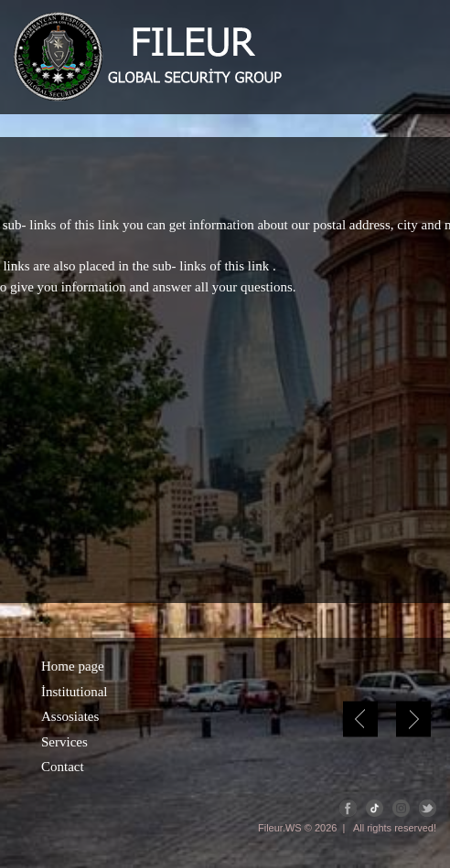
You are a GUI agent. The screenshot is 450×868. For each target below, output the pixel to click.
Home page (73, 666)
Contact (63, 767)
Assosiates (70, 716)
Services (64, 742)
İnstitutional (75, 692)
